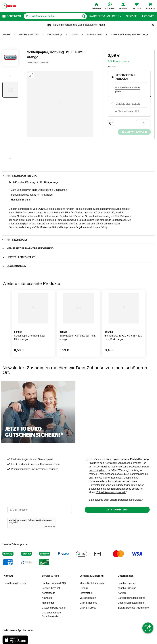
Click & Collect (88, 608)
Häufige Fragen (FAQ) (54, 583)
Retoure (84, 588)
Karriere (122, 593)
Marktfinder (48, 603)
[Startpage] (9, 6)
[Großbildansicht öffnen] (60, 104)
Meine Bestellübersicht (92, 583)
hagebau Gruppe (127, 588)
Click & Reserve (88, 603)
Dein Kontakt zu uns (15, 583)
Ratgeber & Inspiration (105, 16)
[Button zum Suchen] (83, 16)
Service (131, 16)
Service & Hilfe (50, 576)
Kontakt (8, 576)
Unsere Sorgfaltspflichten (131, 603)
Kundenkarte (124, 62)
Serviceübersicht (51, 588)
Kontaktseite (48, 593)
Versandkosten (88, 598)
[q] (52, 16)
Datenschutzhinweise (130, 500)
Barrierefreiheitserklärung (132, 598)
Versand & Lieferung (92, 576)
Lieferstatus (86, 593)
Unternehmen (126, 576)
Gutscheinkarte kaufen (54, 608)
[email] (40, 510)
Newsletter (48, 598)
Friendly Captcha (49, 526)
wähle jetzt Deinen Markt (91, 25)
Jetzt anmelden (117, 510)
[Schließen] (153, 25)
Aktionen (148, 16)
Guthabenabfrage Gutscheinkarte (51, 614)
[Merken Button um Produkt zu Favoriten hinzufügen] (111, 123)
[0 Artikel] (143, 123)
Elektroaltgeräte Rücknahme (133, 608)
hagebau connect (127, 583)
